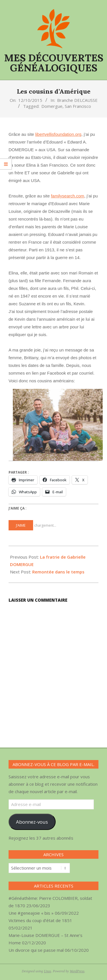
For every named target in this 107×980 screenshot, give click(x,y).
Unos (48, 971)
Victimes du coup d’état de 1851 (40, 920)
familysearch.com (67, 196)
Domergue (52, 106)
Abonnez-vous (32, 822)
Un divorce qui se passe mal (36, 950)
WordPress (77, 971)
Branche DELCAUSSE (77, 100)
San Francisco (78, 106)
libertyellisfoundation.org (58, 134)
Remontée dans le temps (58, 572)
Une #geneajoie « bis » (31, 913)
